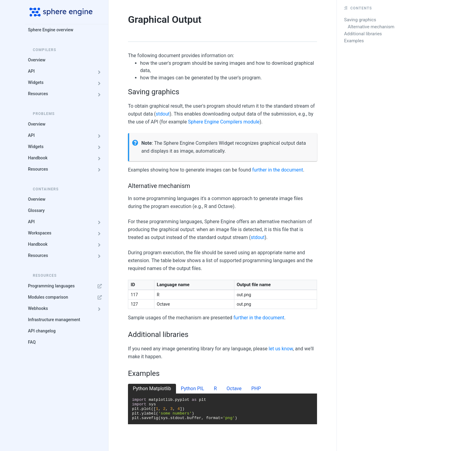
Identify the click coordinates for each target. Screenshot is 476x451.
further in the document (278, 170)
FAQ (32, 342)
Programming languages (66, 286)
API (66, 71)
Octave (234, 389)
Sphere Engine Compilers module (224, 122)
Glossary (36, 210)
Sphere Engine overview (51, 30)
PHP (256, 389)
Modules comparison (66, 297)
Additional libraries (363, 34)
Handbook (66, 158)
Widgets (66, 83)
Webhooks (66, 309)
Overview (37, 60)
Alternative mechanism (371, 27)
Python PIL (193, 389)
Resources (66, 94)
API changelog (42, 331)
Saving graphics (360, 20)
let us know (281, 349)
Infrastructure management (54, 320)
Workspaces (66, 233)
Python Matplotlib (152, 389)
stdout (163, 114)
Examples (354, 41)
